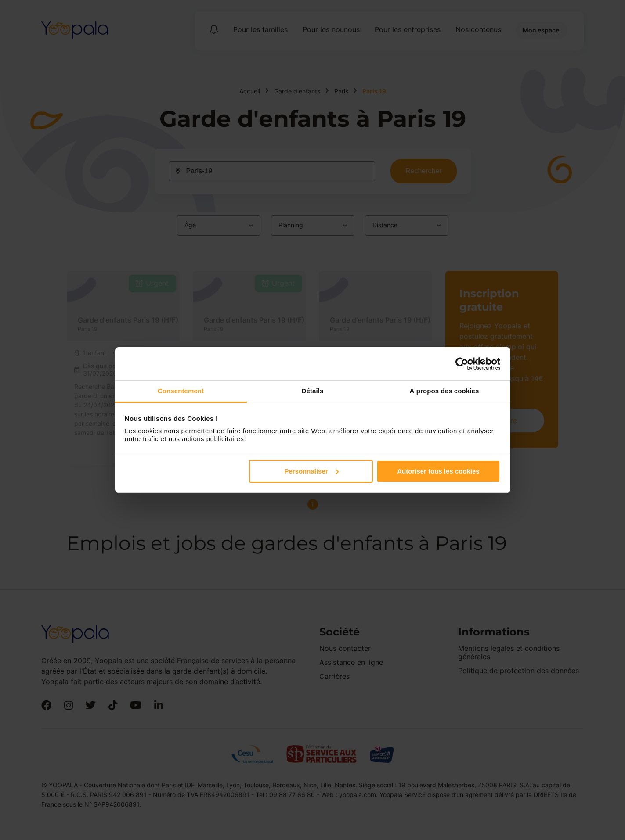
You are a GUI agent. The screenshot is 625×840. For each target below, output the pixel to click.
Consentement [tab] (181, 391)
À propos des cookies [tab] (444, 391)
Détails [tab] (313, 391)
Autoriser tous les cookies (438, 471)
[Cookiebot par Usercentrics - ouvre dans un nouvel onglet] (462, 364)
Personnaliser (311, 471)
